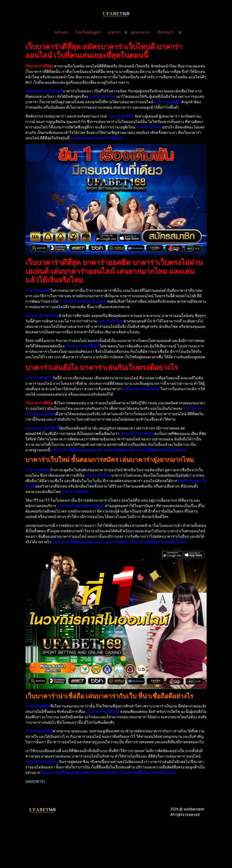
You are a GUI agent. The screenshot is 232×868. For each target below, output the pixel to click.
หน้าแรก (61, 32)
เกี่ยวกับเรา (166, 32)
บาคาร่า (114, 32)
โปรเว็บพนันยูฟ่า (88, 32)
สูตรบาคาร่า (140, 32)
